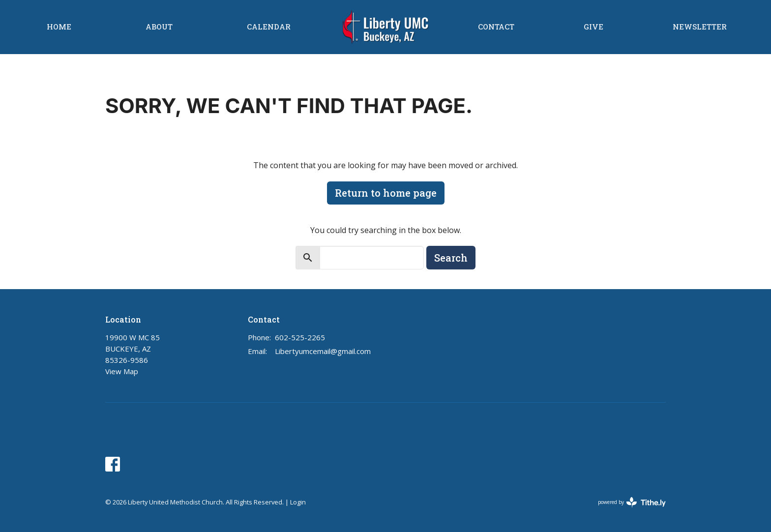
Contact (496, 27)
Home (59, 27)
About (159, 27)
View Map (122, 371)
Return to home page (386, 193)
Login (298, 502)
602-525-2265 (300, 337)
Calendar (269, 27)
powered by (632, 502)
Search (451, 258)
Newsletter (700, 27)
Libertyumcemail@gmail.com (323, 351)
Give (593, 27)
